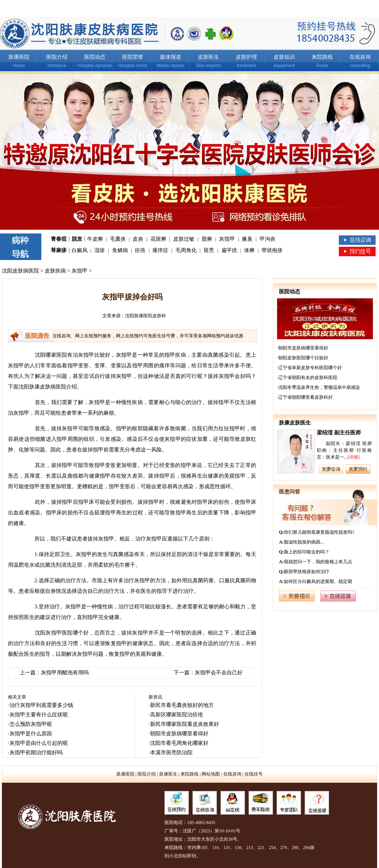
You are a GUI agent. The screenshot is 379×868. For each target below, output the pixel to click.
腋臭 (247, 239)
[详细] (354, 457)
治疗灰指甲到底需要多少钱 (41, 705)
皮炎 (138, 239)
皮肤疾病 (55, 271)
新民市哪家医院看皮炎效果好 (185, 724)
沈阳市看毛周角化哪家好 (179, 743)
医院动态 (95, 57)
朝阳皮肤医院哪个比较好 (303, 358)
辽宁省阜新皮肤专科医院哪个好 (310, 368)
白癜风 (80, 250)
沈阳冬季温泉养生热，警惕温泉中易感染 (319, 387)
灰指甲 (227, 239)
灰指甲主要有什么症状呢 (39, 715)
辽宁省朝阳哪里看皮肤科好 (305, 397)
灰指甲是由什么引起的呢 (39, 743)
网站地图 (211, 774)
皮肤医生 (208, 57)
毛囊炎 (118, 239)
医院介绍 (57, 57)
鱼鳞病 (120, 250)
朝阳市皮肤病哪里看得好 (179, 734)
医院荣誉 (133, 57)
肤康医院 (19, 57)
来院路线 (322, 57)
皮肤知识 (284, 57)
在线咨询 (360, 57)
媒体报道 (171, 57)
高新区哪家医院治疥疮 (177, 715)
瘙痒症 (160, 250)
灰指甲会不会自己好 (219, 673)
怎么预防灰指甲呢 (31, 724)
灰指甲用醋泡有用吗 (65, 673)
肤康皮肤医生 (295, 423)
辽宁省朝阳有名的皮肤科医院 (308, 378)
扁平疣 (229, 250)
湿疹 (100, 250)
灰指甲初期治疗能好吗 (36, 753)
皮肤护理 (246, 57)
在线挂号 (254, 774)
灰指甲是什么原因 (31, 734)
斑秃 (209, 250)
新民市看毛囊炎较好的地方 (182, 705)
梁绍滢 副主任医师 (339, 433)
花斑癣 (158, 239)
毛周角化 (186, 250)
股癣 (207, 239)
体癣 (249, 250)
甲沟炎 (268, 239)
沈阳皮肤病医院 (20, 271)
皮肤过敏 (184, 239)
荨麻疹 (59, 250)
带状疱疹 (272, 250)
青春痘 (59, 239)
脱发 (77, 239)
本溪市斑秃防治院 (171, 753)
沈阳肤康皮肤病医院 (42, 387)
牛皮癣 (95, 239)
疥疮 (140, 250)
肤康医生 (168, 774)
